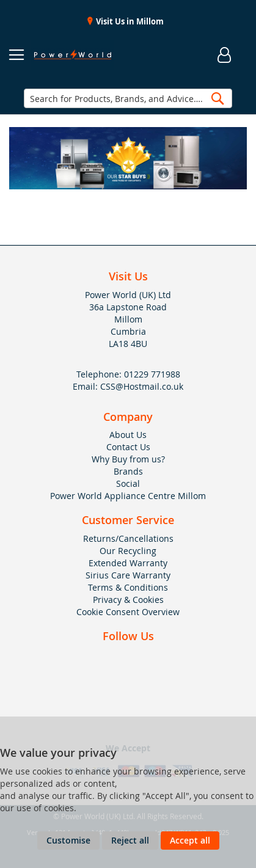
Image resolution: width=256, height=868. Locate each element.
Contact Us (128, 447)
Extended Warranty (128, 563)
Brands (128, 471)
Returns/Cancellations (128, 538)
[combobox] (128, 98)
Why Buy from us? (128, 459)
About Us (128, 435)
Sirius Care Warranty (128, 575)
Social (128, 483)
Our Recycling (128, 551)
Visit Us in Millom (129, 21)
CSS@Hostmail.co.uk (142, 386)
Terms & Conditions (128, 587)
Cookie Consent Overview (128, 612)
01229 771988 (152, 374)
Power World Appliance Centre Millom (128, 496)
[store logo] (72, 55)
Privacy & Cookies (128, 600)
